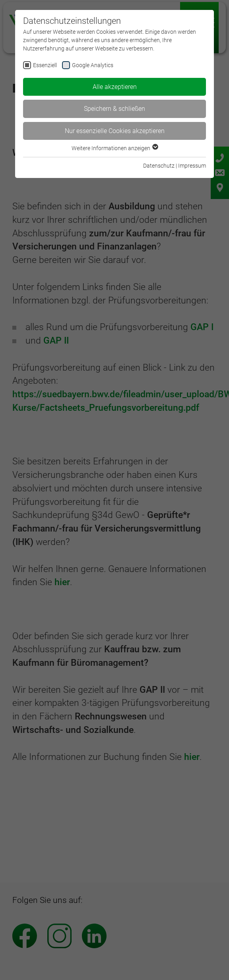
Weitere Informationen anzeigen (114, 148)
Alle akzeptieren (115, 87)
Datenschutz (159, 166)
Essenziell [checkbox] (45, 65)
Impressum (192, 166)
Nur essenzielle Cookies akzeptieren (115, 131)
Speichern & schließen (114, 109)
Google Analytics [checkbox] (93, 65)
